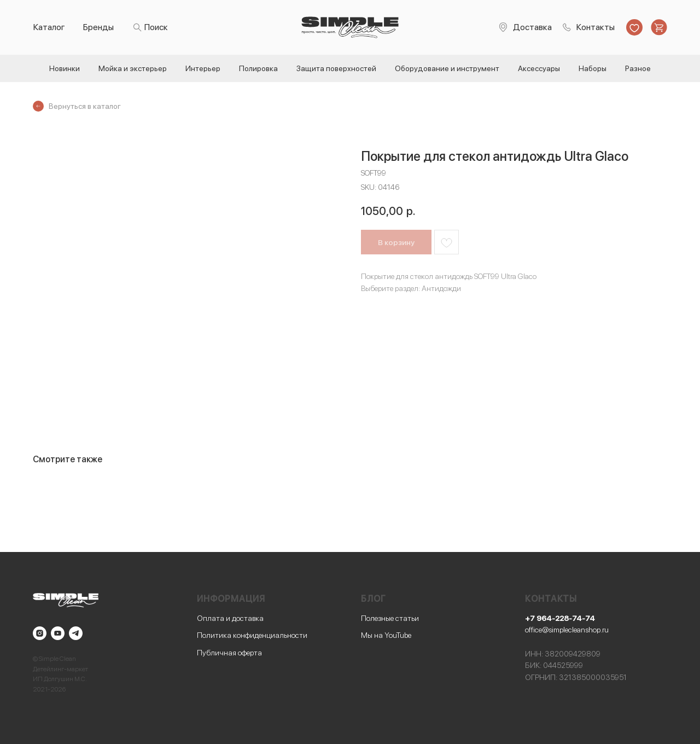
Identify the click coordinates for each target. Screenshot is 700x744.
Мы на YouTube (386, 635)
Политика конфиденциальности (252, 635)
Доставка (532, 27)
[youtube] (58, 633)
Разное (638, 68)
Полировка (258, 68)
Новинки (65, 68)
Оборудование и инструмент (447, 68)
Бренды (98, 27)
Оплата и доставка (230, 618)
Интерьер (203, 68)
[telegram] (76, 633)
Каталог (49, 27)
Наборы (593, 68)
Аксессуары (539, 68)
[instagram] (40, 633)
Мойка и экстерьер (133, 68)
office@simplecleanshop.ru (567, 630)
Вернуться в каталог (85, 106)
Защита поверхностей (336, 68)
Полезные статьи (390, 618)
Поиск (156, 27)
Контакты (596, 27)
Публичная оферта (229, 653)
